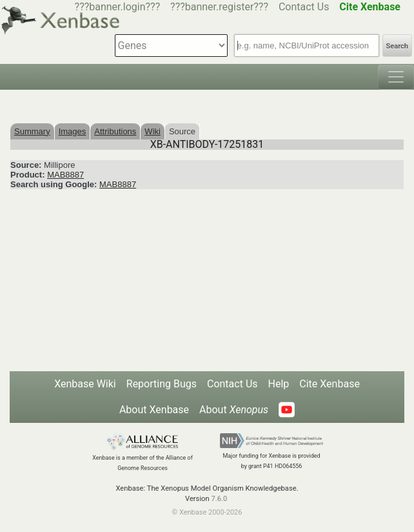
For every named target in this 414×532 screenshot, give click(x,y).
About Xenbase (154, 410)
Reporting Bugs (162, 384)
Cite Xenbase (330, 384)
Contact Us (304, 7)
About (234, 410)
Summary (32, 131)
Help (279, 384)
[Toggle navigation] (396, 77)
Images (73, 131)
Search (397, 46)
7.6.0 (219, 499)
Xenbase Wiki (85, 384)
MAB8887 (65, 175)
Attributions (115, 131)
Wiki (153, 131)
